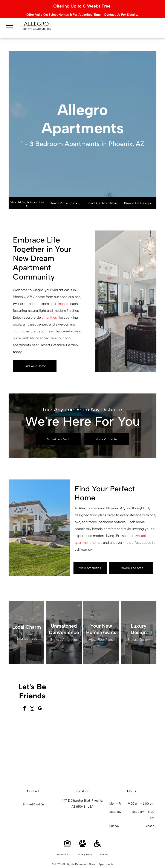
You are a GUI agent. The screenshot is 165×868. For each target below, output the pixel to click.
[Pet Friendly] (82, 838)
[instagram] (32, 701)
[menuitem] (64, 846)
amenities (49, 310)
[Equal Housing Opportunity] (67, 838)
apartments (59, 296)
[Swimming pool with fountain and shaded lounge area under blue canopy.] (84, 747)
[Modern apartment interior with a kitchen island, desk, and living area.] (132, 747)
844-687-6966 (33, 797)
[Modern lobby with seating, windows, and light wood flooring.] (84, 699)
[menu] (9, 24)
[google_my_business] (40, 701)
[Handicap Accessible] (98, 838)
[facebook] (24, 701)
